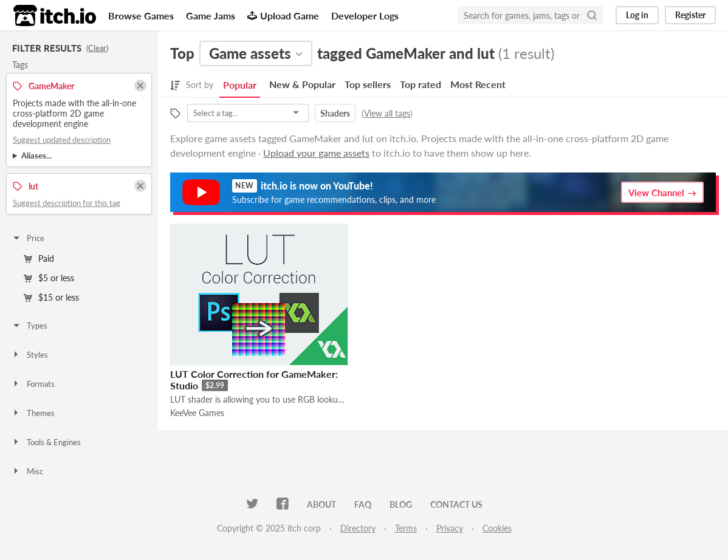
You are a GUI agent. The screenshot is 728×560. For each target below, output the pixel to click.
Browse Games (141, 15)
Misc (27, 471)
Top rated (421, 84)
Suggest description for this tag (67, 203)
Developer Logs (365, 15)
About (321, 504)
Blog (401, 504)
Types (29, 326)
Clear (97, 48)
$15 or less (51, 297)
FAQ (363, 504)
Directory (358, 528)
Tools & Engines (46, 442)
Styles (30, 355)
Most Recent (478, 84)
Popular (240, 85)
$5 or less (49, 278)
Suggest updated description (62, 140)
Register (690, 15)
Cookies (497, 528)
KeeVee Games (197, 413)
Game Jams (211, 15)
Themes (33, 413)
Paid (39, 258)
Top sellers (368, 84)
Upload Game (283, 15)
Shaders (335, 113)
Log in (637, 15)
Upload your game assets (316, 153)
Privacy (450, 528)
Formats (33, 384)
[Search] (592, 15)
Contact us (456, 504)
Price (28, 238)
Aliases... (36, 155)
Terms (406, 528)
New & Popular (302, 84)
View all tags (387, 113)
